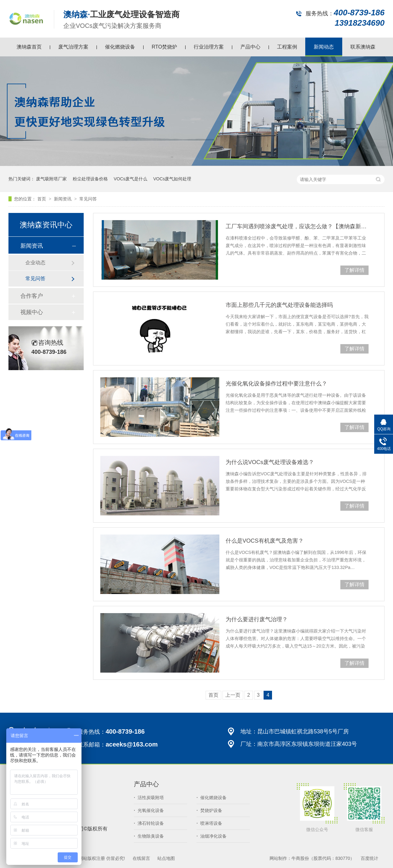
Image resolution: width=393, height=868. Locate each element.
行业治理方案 (209, 47)
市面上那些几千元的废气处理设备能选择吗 (279, 305)
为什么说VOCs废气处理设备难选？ (270, 462)
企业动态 (35, 263)
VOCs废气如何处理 (172, 179)
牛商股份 (300, 858)
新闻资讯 (63, 199)
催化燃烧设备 (120, 47)
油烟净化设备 (212, 836)
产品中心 (250, 47)
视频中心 (32, 312)
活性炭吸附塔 (149, 798)
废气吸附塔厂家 (51, 179)
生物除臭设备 (149, 836)
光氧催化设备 (149, 810)
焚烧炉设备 (209, 810)
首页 (42, 199)
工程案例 (287, 47)
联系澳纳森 (363, 47)
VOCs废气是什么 (131, 179)
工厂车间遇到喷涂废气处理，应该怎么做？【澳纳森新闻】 (297, 226)
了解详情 (354, 270)
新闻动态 (324, 47)
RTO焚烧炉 (164, 47)
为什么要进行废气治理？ (257, 619)
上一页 (233, 695)
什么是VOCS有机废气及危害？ (265, 541)
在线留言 (141, 858)
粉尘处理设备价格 (90, 179)
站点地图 (166, 858)
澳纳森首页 (29, 47)
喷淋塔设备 (209, 823)
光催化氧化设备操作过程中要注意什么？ (276, 384)
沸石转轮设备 (149, 823)
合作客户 (32, 296)
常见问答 (88, 199)
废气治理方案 (73, 47)
